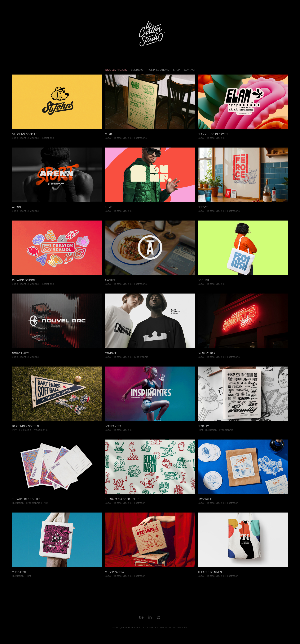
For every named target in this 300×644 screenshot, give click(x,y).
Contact (190, 70)
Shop (176, 70)
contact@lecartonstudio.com (126, 627)
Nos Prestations (158, 70)
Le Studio (137, 70)
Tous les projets (116, 70)
